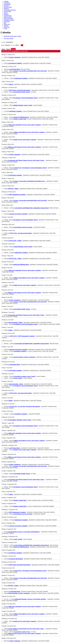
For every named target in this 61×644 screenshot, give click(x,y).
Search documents (8, 18)
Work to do (7, 27)
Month (8, 49)
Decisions (6, 6)
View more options (8, 38)
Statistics (6, 26)
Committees (7, 3)
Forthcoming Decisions (10, 10)
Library (6, 13)
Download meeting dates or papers (12, 36)
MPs (5, 23)
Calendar (6, 1)
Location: (3, 42)
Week (3, 49)
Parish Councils (8, 17)
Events (13, 49)
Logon (5, 29)
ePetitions (6, 8)
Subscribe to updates (9, 20)
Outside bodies (8, 16)
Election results (8, 7)
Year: (14, 45)
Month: (3, 45)
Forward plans (7, 11)
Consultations (7, 4)
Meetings (6, 14)
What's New (7, 24)
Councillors (7, 21)
